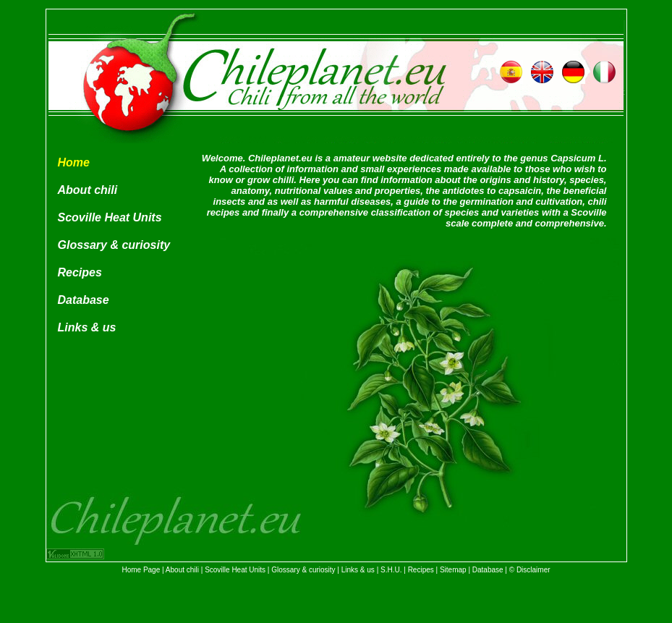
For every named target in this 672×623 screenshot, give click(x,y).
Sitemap (453, 570)
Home (74, 162)
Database (84, 300)
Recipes (80, 272)
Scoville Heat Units (110, 217)
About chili (88, 190)
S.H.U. (391, 570)
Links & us (87, 327)
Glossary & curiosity (114, 245)
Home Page (141, 570)
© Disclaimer (530, 570)
